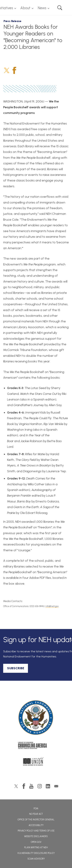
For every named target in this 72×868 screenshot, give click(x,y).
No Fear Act (36, 814)
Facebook (14, 70)
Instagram (40, 786)
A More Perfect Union (36, 762)
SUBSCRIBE (16, 668)
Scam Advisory (36, 859)
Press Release (12, 21)
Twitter (7, 70)
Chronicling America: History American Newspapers (36, 746)
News (42, 8)
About (25, 8)
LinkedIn (48, 786)
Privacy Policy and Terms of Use (36, 831)
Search (60, 8)
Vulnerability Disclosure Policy (36, 853)
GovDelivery (56, 786)
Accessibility (36, 825)
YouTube (31, 786)
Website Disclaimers (36, 836)
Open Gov (36, 842)
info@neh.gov (52, 606)
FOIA (36, 808)
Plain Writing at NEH (36, 847)
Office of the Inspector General (36, 820)
